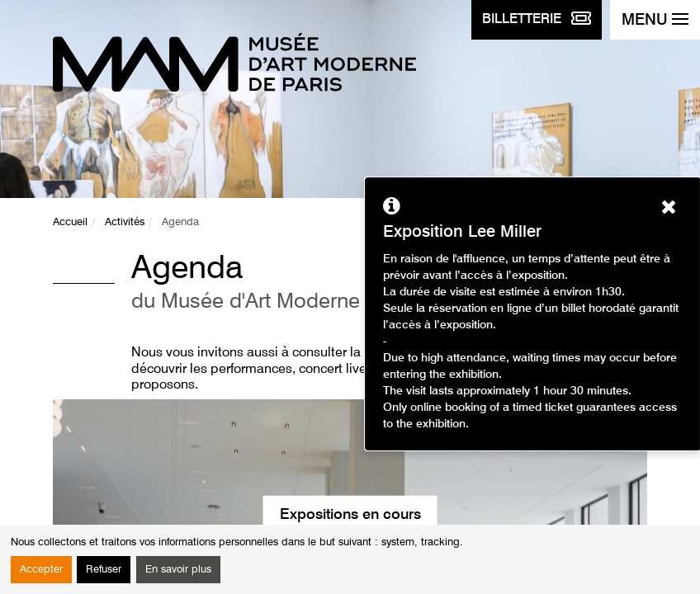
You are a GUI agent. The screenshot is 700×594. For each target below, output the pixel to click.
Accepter (41, 570)
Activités (125, 222)
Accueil (70, 222)
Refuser (104, 570)
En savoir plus (178, 570)
